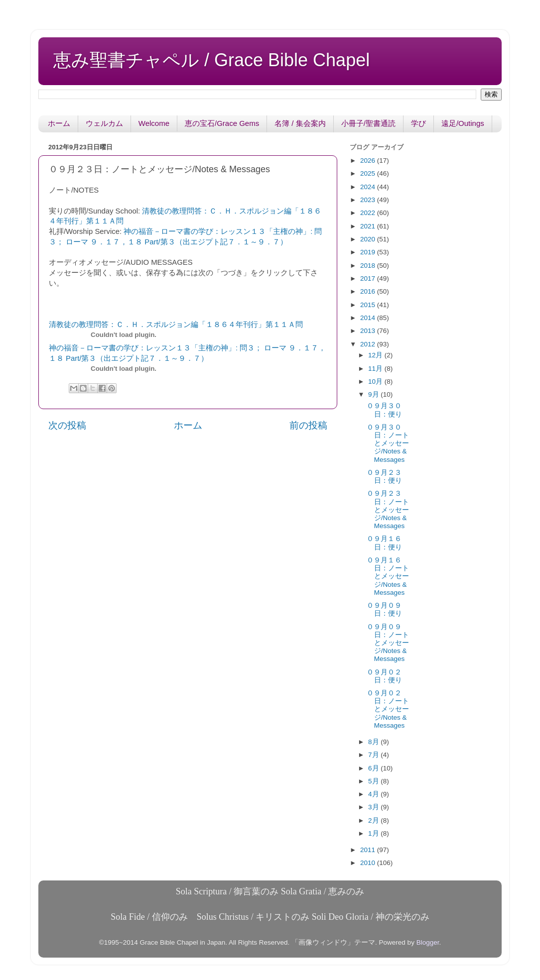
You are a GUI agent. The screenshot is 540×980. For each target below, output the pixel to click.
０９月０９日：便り (384, 609)
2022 (369, 213)
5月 (374, 781)
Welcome (154, 123)
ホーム (59, 123)
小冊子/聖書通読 (368, 123)
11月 (376, 369)
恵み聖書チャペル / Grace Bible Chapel (211, 60)
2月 (374, 820)
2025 (369, 173)
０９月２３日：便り (384, 477)
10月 (376, 381)
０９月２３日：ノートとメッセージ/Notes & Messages (388, 510)
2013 (369, 331)
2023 (369, 200)
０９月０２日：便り (384, 676)
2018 (369, 266)
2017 (369, 278)
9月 (374, 394)
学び (418, 123)
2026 (369, 161)
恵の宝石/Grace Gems (222, 123)
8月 (374, 742)
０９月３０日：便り (384, 410)
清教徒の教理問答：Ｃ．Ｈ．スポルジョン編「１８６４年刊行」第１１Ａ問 (176, 325)
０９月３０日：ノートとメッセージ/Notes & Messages (388, 443)
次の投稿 (67, 425)
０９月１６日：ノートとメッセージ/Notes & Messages (388, 576)
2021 (369, 226)
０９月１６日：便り (384, 543)
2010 (369, 863)
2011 (369, 850)
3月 (374, 807)
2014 (369, 318)
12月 (376, 355)
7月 (374, 755)
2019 (369, 252)
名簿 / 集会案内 (300, 123)
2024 (369, 187)
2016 (369, 291)
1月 (374, 833)
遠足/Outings (463, 123)
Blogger (428, 942)
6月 (374, 768)
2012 (369, 344)
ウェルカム (104, 123)
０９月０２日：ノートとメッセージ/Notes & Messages (388, 709)
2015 (369, 305)
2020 (369, 239)
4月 (374, 794)
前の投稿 (308, 425)
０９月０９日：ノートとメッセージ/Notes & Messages (388, 643)
